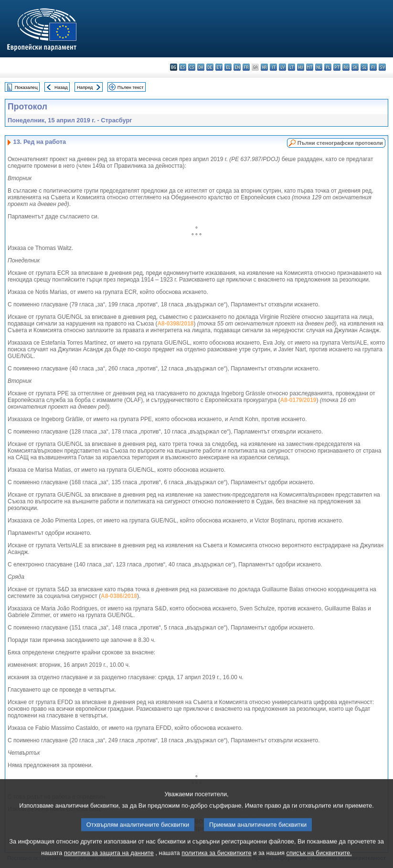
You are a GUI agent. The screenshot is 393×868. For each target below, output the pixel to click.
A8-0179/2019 (298, 400)
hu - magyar (301, 67)
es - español (183, 67)
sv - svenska (382, 67)
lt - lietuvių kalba (292, 67)
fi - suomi (373, 67)
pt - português (337, 67)
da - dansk (201, 67)
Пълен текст (131, 87)
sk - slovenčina (355, 67)
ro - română (346, 67)
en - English (237, 67)
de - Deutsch (210, 67)
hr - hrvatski (264, 67)
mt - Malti (310, 67)
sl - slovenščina (364, 67)
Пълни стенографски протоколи (340, 143)
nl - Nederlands (319, 67)
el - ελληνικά (228, 67)
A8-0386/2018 (119, 596)
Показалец (26, 87)
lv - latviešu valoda (282, 67)
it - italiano (273, 67)
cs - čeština (192, 67)
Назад (61, 87)
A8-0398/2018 (175, 324)
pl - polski (328, 67)
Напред (85, 87)
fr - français (246, 67)
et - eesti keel (219, 67)
